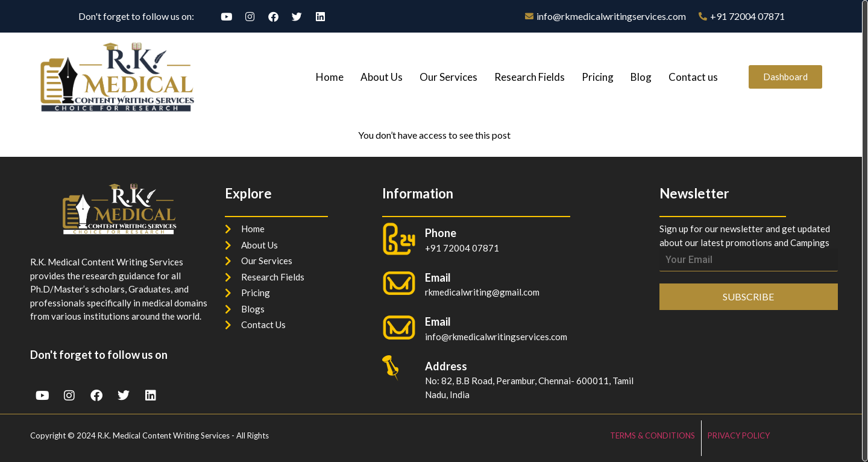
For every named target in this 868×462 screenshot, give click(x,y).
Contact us (693, 77)
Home (330, 77)
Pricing (598, 77)
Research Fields (530, 77)
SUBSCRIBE (748, 296)
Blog (641, 77)
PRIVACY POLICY (739, 435)
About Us (382, 77)
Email (438, 321)
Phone (441, 233)
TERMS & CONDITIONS (653, 435)
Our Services (448, 77)
